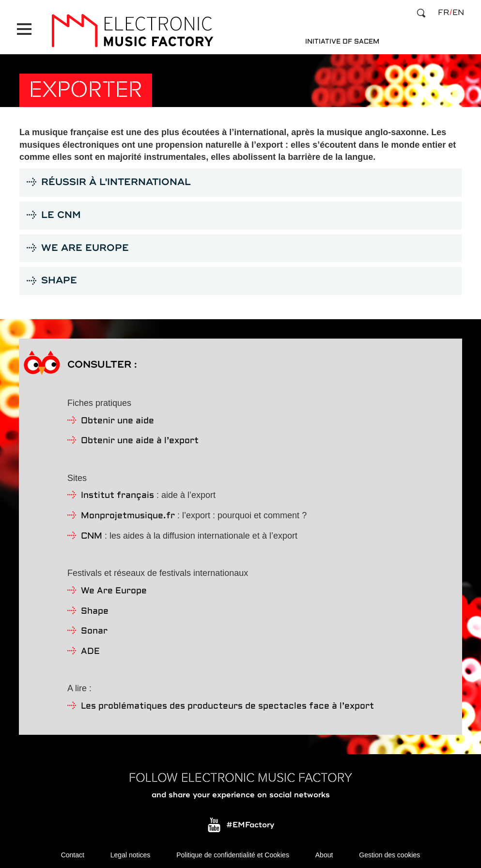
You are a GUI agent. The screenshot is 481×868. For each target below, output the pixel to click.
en (458, 13)
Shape (95, 609)
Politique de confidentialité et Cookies (233, 853)
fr (443, 13)
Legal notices (131, 853)
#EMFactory (250, 823)
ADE (90, 650)
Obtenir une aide (117, 419)
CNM (92, 535)
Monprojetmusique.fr (128, 514)
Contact (73, 853)
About (324, 853)
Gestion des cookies (389, 853)
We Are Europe (114, 589)
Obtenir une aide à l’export (140, 439)
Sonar (94, 629)
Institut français (117, 494)
